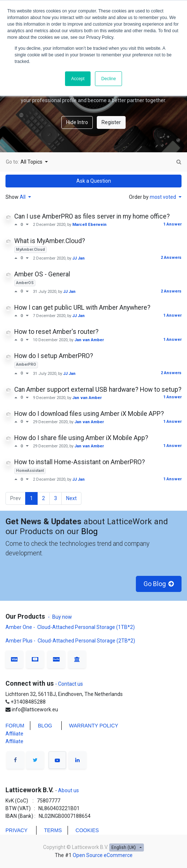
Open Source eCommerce (103, 855)
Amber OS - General (42, 274)
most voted (163, 197)
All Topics (32, 162)
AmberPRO (26, 364)
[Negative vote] (27, 224)
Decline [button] (108, 79)
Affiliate (14, 734)
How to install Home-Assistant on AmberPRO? (80, 462)
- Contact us (69, 684)
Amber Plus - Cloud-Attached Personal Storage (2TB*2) (70, 641)
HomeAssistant (30, 471)
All (23, 197)
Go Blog (159, 584)
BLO (43, 726)
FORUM (15, 726)
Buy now (62, 617)
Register (111, 122)
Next (71, 498)
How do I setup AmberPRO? (54, 356)
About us (68, 790)
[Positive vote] (17, 224)
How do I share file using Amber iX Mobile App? (81, 438)
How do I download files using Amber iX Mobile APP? (89, 414)
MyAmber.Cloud (30, 249)
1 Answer (172, 224)
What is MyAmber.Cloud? (50, 241)
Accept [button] (78, 79)
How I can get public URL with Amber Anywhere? (82, 308)
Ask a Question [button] (94, 181)
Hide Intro (77, 122)
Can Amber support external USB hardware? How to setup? (98, 390)
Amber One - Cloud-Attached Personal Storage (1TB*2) (71, 627)
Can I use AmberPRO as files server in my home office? (92, 216)
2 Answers (171, 258)
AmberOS (25, 283)
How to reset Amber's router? (56, 332)
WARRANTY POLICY (94, 726)
